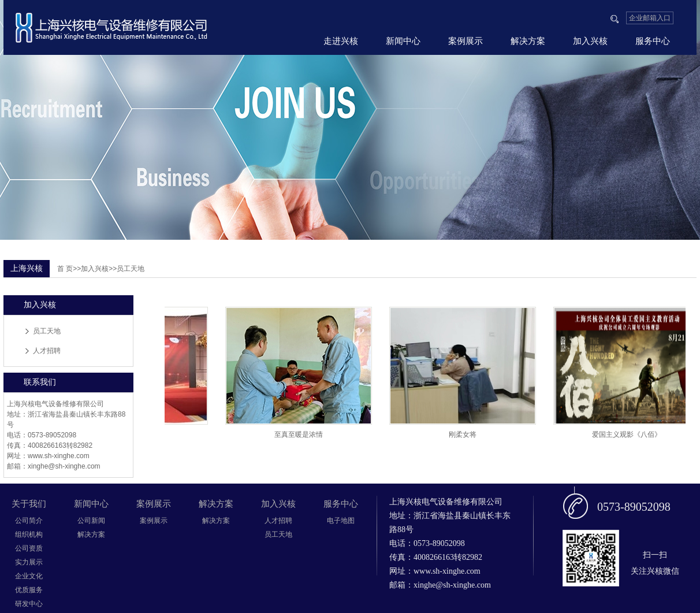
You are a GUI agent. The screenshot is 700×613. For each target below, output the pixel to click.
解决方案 (528, 41)
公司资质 (29, 548)
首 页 (65, 269)
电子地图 (341, 521)
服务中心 (653, 41)
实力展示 (29, 562)
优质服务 (29, 590)
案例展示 (466, 41)
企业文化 (29, 576)
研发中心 (29, 604)
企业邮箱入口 (650, 18)
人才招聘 (47, 351)
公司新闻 (91, 521)
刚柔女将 (464, 434)
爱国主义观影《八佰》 (628, 434)
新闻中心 (403, 41)
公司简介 (29, 521)
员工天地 (47, 331)
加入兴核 (590, 41)
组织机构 (29, 534)
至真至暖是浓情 (300, 434)
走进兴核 (341, 41)
